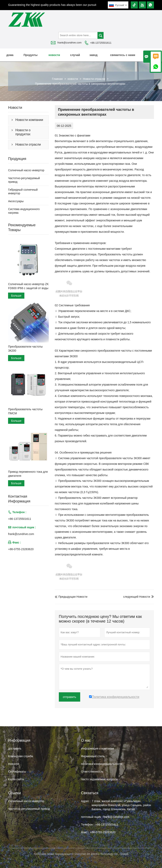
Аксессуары (16, 201)
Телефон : (88, 825)
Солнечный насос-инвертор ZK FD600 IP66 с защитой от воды (28, 286)
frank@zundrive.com (69, 43)
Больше (16, 296)
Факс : (85, 832)
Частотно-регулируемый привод (29, 809)
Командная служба (21, 756)
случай (75, 55)
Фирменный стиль (93, 756)
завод (93, 55)
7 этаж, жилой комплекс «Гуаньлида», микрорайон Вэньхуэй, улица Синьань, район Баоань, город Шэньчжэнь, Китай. (121, 805)
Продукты (31, 55)
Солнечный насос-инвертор (26, 170)
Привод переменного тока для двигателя (28, 474)
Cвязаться (90, 793)
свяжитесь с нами (123, 55)
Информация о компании (98, 749)
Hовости (13, 764)
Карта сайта (16, 779)
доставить (15, 749)
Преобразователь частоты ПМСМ (25, 411)
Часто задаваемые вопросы (99, 779)
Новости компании (29, 120)
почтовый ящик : (92, 817)
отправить (70, 697)
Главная (57, 79)
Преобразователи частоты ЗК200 (25, 349)
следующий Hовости (137, 597)
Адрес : (86, 801)
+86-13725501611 (101, 43)
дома (10, 55)
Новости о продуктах (23, 132)
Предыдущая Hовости (71, 597)
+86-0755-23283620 (21, 549)
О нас (152, 55)
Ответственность (92, 772)
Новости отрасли (94, 79)
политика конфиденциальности (102, 764)
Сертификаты (17, 772)
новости (54, 55)
